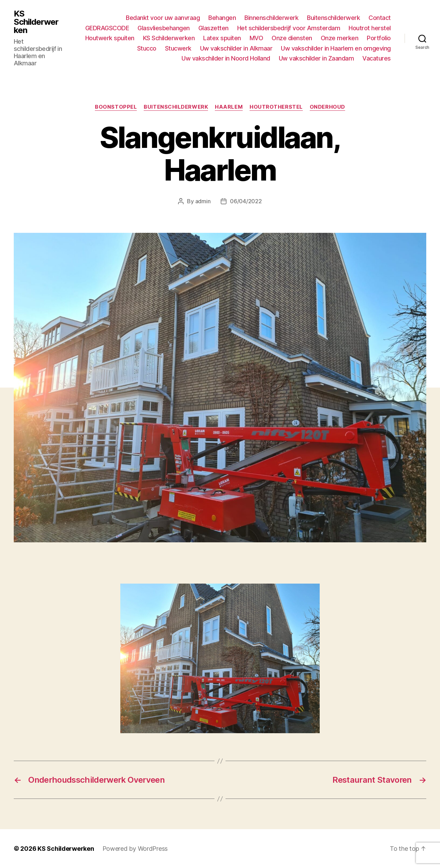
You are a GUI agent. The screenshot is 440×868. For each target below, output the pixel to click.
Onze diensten (292, 38)
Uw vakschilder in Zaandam (316, 58)
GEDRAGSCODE (107, 28)
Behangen (222, 18)
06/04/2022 (246, 201)
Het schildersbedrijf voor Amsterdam (289, 28)
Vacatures (377, 58)
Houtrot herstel (370, 28)
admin (203, 201)
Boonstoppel (116, 107)
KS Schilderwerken (36, 22)
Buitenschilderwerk (333, 18)
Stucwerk (178, 48)
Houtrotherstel (276, 107)
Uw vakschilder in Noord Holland (226, 58)
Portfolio (379, 38)
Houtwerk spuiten (110, 38)
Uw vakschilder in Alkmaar (236, 48)
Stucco (147, 48)
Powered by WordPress (135, 849)
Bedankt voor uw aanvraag (163, 18)
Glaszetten (213, 28)
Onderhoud (327, 107)
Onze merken (340, 38)
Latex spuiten (222, 38)
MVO (256, 38)
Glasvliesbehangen (164, 28)
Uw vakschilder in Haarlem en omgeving (336, 48)
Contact (380, 18)
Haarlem (229, 107)
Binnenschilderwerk (271, 18)
